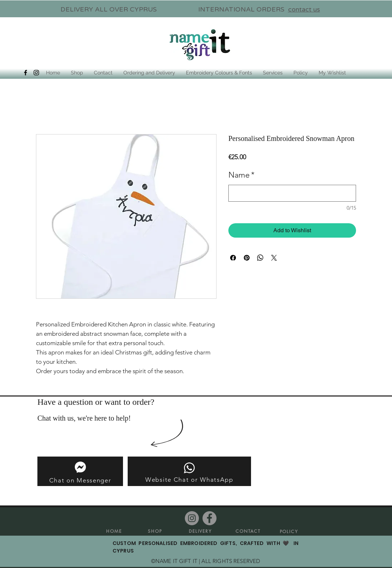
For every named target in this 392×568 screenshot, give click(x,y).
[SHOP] (155, 531)
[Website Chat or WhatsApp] (189, 471)
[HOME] (114, 531)
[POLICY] (289, 531)
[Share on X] (274, 258)
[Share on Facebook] (233, 258)
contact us (304, 9)
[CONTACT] (248, 531)
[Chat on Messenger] (80, 471)
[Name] (292, 193)
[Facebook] (209, 518)
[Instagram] (192, 518)
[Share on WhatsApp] (260, 258)
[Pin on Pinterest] (247, 258)
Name (241, 175)
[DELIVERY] (200, 531)
